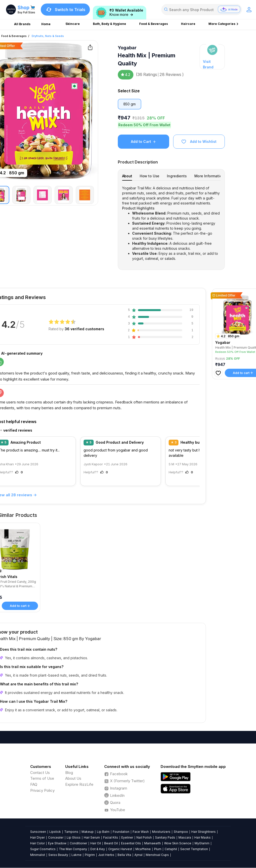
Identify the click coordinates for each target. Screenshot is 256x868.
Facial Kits (111, 837)
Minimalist (38, 855)
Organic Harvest (120, 849)
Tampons (71, 832)
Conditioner (78, 843)
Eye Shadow (57, 843)
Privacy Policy (42, 790)
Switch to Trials (65, 10)
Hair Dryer (38, 837)
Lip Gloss (74, 837)
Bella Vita (124, 855)
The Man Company (73, 849)
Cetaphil (171, 849)
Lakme (77, 855)
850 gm (130, 104)
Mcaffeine (143, 849)
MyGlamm (202, 843)
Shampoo (181, 832)
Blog (69, 773)
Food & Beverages (14, 36)
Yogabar (127, 48)
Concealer (56, 837)
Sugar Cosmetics (43, 849)
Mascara (185, 837)
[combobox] (202, 10)
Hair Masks (203, 837)
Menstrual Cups (157, 855)
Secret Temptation (194, 849)
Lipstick (55, 832)
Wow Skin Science (178, 843)
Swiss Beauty (58, 855)
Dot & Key (98, 849)
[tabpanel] (171, 223)
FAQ (34, 784)
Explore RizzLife (79, 784)
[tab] (127, 176)
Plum (158, 849)
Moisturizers (161, 832)
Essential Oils (131, 843)
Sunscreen (38, 832)
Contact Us (40, 773)
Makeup (88, 832)
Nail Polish (144, 837)
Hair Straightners (204, 832)
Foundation (121, 832)
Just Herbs (106, 855)
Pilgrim (90, 855)
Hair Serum (92, 837)
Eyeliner (127, 837)
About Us (73, 778)
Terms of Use (42, 778)
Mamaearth (153, 843)
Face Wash (141, 832)
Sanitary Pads (165, 837)
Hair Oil (96, 843)
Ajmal (138, 855)
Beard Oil (111, 843)
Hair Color (38, 843)
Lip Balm (103, 832)
